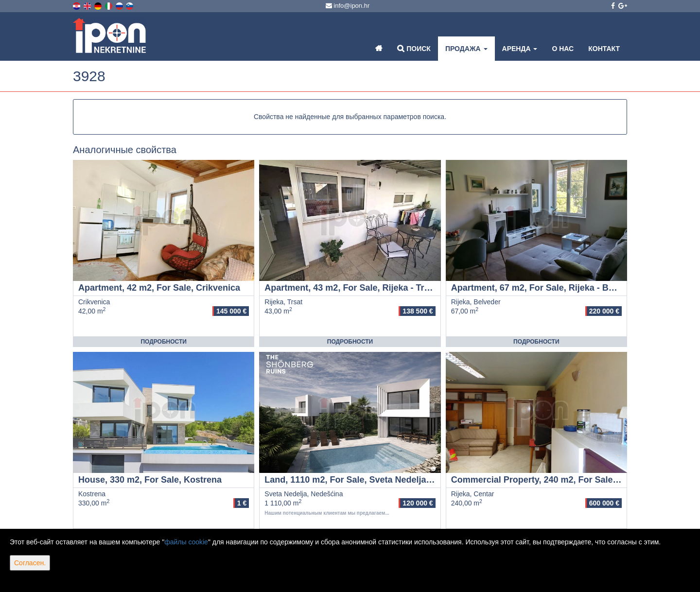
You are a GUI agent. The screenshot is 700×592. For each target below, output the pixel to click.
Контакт (604, 49)
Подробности (163, 342)
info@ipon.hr (348, 6)
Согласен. (30, 563)
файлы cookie (186, 542)
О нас (563, 49)
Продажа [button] (466, 49)
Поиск (414, 48)
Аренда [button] (520, 49)
